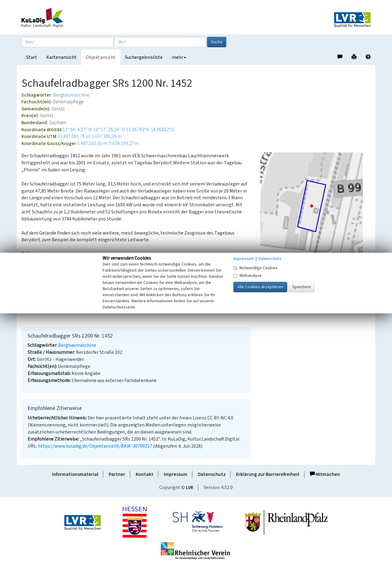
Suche (217, 42)
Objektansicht (101, 57)
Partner (117, 474)
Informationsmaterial (75, 474)
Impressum (176, 474)
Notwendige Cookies (256, 268)
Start (32, 57)
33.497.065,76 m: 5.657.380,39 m (89, 136)
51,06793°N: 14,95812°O (150, 130)
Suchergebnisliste (144, 57)
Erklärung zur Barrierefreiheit (268, 474)
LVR (190, 488)
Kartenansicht (61, 57)
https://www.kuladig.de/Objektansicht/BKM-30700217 (95, 446)
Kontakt (145, 474)
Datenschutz (212, 474)
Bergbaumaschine (72, 95)
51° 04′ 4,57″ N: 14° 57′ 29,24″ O (94, 130)
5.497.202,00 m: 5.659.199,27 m (108, 143)
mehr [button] (179, 57)
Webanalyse (248, 276)
